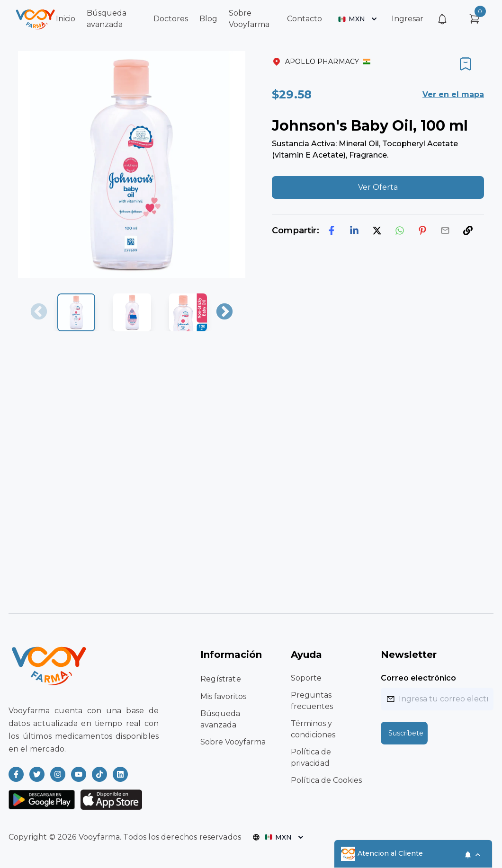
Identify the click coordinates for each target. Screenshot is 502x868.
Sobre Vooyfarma (233, 742)
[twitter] (377, 230)
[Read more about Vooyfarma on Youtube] (79, 774)
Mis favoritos (223, 696)
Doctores (171, 19)
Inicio (66, 19)
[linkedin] (354, 230)
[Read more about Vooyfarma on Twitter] (37, 774)
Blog (208, 19)
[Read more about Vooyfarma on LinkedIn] (120, 774)
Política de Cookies (326, 780)
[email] (445, 230)
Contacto (305, 19)
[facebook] (332, 230)
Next (224, 312)
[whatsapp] (400, 230)
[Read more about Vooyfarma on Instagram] (58, 774)
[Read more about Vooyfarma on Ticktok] (99, 774)
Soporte (306, 678)
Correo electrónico (418, 678)
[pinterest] (422, 230)
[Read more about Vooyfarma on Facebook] (16, 774)
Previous (39, 312)
